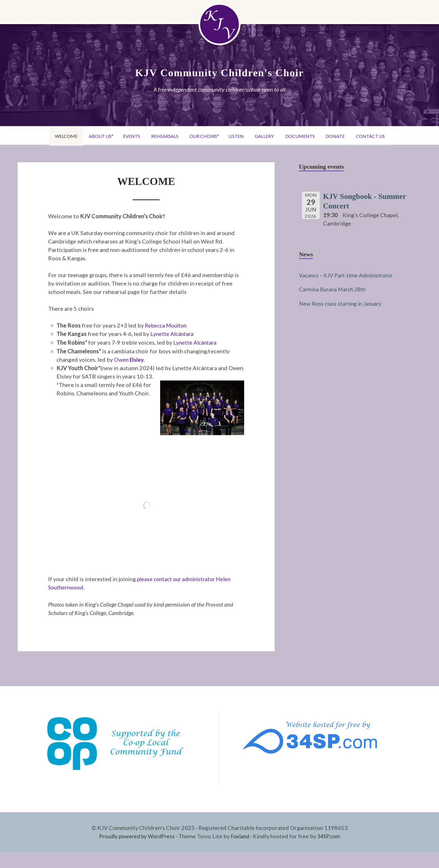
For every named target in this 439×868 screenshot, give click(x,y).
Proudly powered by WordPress (135, 835)
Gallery (269, 135)
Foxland (241, 835)
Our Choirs (202, 135)
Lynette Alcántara (173, 334)
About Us (89, 135)
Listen (238, 135)
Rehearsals (160, 135)
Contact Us (384, 135)
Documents (308, 135)
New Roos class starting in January (342, 303)
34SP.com (332, 835)
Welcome (52, 135)
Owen (130, 359)
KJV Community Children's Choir (219, 72)
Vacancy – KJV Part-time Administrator (349, 275)
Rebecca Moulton (167, 325)
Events (124, 135)
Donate (346, 135)
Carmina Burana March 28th (334, 289)
